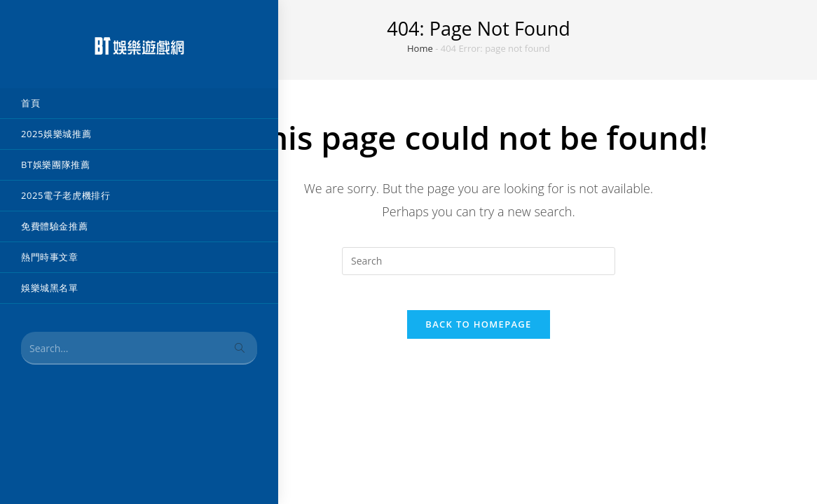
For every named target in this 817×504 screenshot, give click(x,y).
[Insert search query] (479, 261)
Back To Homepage (478, 332)
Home (420, 48)
